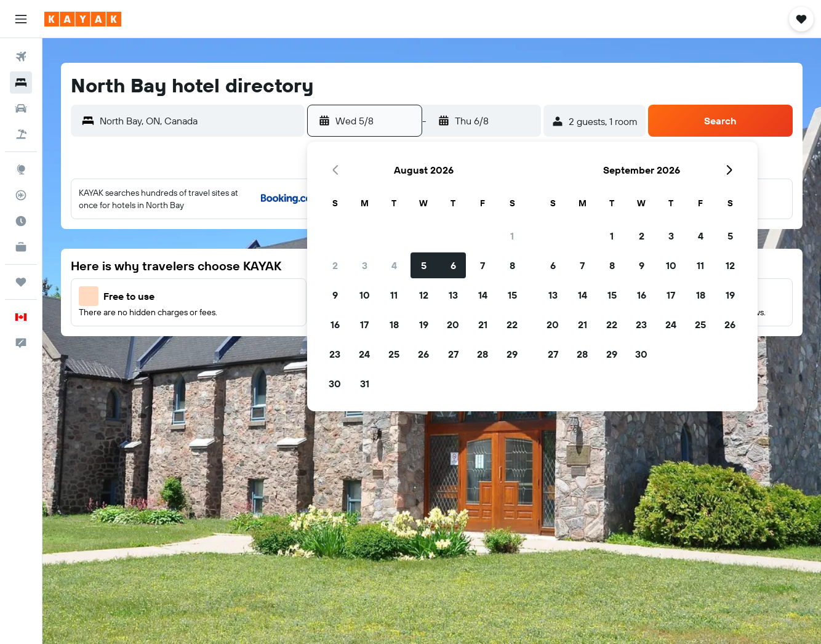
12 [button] (424, 295)
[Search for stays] (21, 83)
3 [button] (365, 265)
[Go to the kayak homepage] (83, 19)
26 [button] (423, 354)
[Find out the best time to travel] (21, 221)
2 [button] (335, 265)
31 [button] (365, 384)
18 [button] (394, 324)
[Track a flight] (21, 195)
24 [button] (364, 354)
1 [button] (512, 236)
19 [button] (424, 324)
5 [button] (424, 265)
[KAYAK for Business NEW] (21, 247)
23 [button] (335, 354)
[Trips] (21, 282)
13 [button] (453, 295)
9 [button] (335, 295)
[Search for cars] (21, 108)
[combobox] (199, 121)
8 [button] (512, 265)
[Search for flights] (21, 57)
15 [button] (512, 295)
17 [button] (364, 324)
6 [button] (453, 265)
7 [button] (483, 265)
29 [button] (512, 354)
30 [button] (335, 384)
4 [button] (394, 265)
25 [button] (394, 354)
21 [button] (483, 324)
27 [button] (453, 354)
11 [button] (394, 295)
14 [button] (483, 295)
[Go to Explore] (21, 169)
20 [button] (453, 324)
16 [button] (335, 324)
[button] (21, 19)
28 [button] (483, 354)
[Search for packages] (21, 134)
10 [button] (365, 295)
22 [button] (512, 324)
